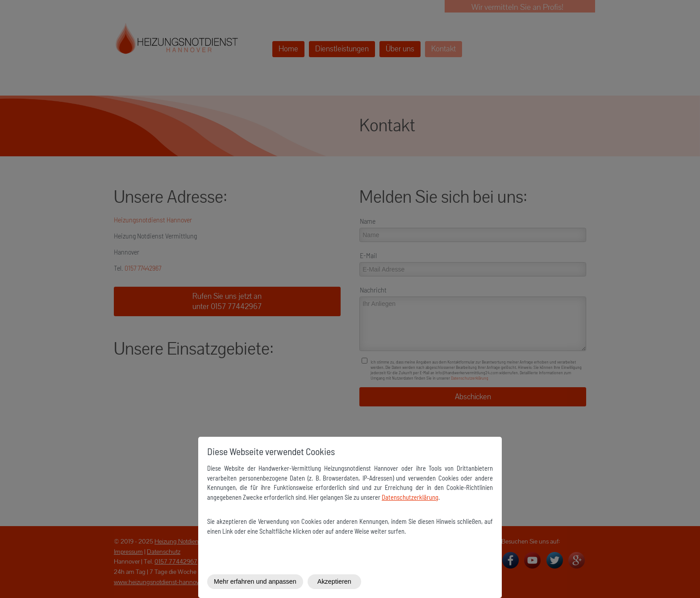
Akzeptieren (334, 581)
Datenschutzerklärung (410, 497)
